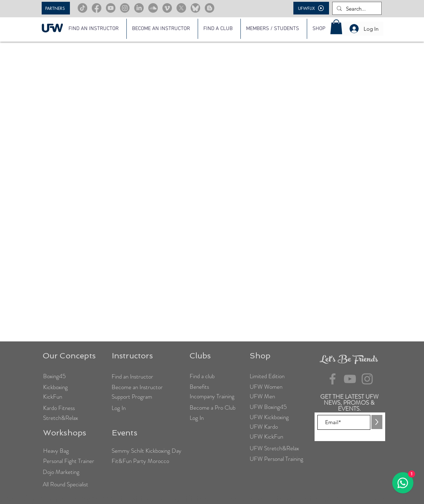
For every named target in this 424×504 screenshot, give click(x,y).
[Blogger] (210, 8)
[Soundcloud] (153, 8)
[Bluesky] (195, 8)
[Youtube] (111, 8)
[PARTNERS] (56, 8)
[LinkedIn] (139, 8)
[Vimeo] (167, 8)
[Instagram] (125, 8)
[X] (181, 8)
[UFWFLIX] (311, 8)
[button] (274, 29)
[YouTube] (350, 379)
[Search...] (356, 9)
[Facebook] (97, 8)
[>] (377, 422)
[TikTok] (82, 8)
